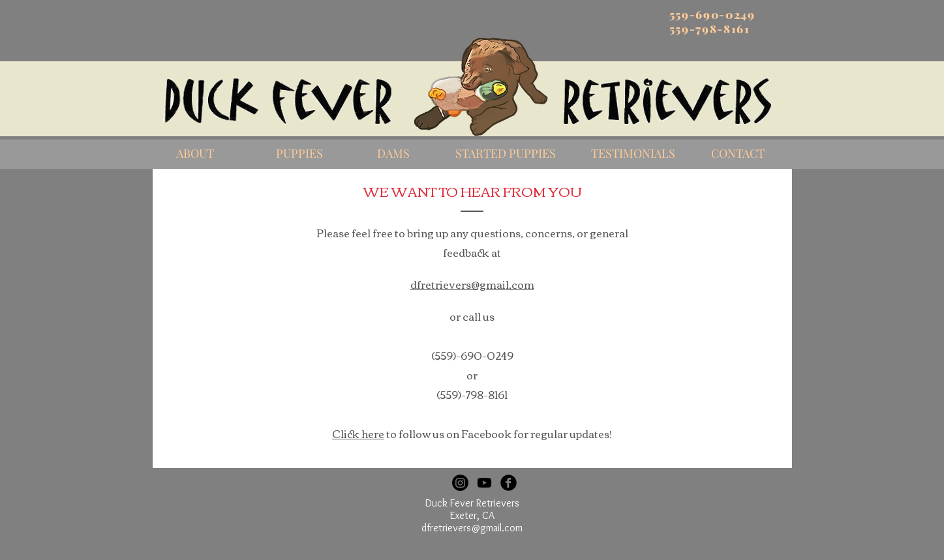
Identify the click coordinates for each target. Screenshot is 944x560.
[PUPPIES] (299, 154)
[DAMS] (393, 154)
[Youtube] (484, 483)
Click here (358, 434)
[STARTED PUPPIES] (506, 154)
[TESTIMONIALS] (633, 154)
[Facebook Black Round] (509, 483)
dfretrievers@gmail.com (472, 528)
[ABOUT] (195, 154)
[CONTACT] (738, 154)
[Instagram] (460, 483)
